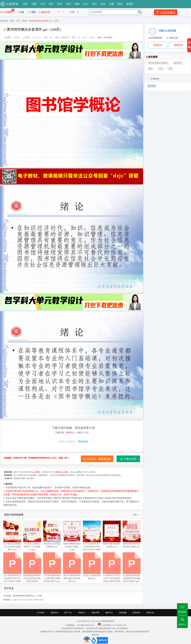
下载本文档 (128, 459)
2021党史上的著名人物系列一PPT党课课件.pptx (32, 536)
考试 (94, 4)
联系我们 (137, 613)
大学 (18, 21)
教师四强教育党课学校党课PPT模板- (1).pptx (72, 536)
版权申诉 (44, 12)
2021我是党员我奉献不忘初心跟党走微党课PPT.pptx (12, 536)
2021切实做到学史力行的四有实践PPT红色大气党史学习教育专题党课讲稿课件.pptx (12, 570)
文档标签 (155, 79)
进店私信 (158, 45)
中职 (68, 4)
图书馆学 (152, 86)
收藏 (20, 12)
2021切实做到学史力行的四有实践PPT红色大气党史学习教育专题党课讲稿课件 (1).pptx (92, 538)
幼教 (34, 4)
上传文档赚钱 (166, 12)
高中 (60, 4)
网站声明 (95, 613)
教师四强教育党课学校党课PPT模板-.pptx (132, 534)
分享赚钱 (6, 12)
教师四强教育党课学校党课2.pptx (112, 534)
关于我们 (41, 613)
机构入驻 (150, 613)
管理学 (25, 21)
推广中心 (68, 613)
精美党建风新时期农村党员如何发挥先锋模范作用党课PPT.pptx (32, 569)
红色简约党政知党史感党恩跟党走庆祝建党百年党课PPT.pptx (132, 567)
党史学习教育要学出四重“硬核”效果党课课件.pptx (72, 567)
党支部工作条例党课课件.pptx (92, 566)
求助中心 (82, 613)
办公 (86, 4)
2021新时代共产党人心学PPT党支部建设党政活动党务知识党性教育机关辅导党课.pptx (112, 570)
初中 (51, 4)
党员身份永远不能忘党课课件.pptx (52, 534)
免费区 (130, 4)
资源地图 (123, 613)
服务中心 (109, 613)
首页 (25, 4)
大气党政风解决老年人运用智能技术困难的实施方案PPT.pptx (52, 567)
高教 (77, 4)
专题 (111, 4)
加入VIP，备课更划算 (97, 459)
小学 (43, 4)
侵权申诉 (178, 45)
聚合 (120, 4)
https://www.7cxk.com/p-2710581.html (28, 600)
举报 (32, 12)
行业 (103, 4)
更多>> (136, 515)
